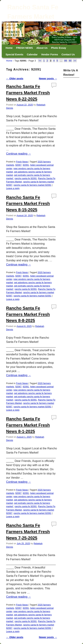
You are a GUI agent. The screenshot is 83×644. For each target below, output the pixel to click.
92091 (26, 165)
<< (40, 61)
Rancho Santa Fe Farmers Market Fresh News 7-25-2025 (28, 532)
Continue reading (19, 154)
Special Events (15, 54)
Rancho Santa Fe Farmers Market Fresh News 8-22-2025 (28, 93)
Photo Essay (59, 48)
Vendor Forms (50, 54)
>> (75, 61)
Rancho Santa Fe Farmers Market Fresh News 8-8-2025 (28, 314)
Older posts (15, 79)
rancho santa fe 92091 (26, 178)
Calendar (32, 54)
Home (9, 48)
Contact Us (68, 54)
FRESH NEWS (24, 48)
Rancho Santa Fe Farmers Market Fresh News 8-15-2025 (28, 204)
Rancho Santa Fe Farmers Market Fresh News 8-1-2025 (28, 425)
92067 (18, 165)
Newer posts (48, 79)
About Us (42, 48)
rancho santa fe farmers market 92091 (33, 185)
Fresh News (22, 162)
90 (70, 61)
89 (66, 61)
